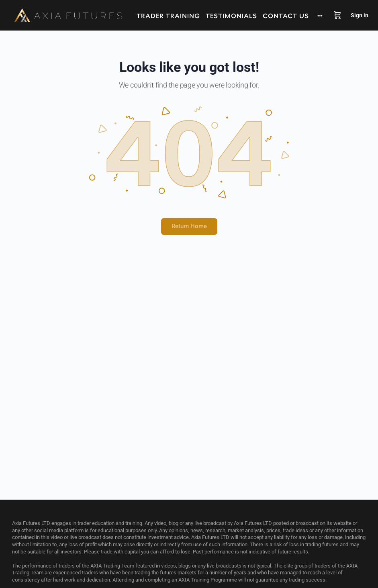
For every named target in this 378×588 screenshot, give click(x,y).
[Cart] (337, 15)
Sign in (360, 15)
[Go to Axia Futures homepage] (68, 15)
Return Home (189, 226)
